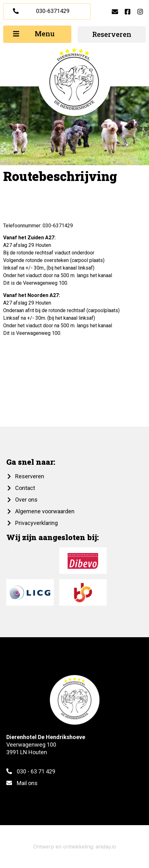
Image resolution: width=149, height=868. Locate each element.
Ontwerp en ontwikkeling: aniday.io (75, 847)
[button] (37, 34)
